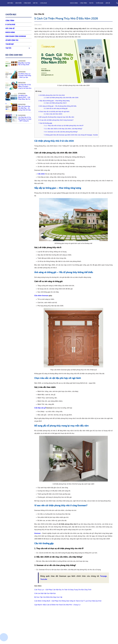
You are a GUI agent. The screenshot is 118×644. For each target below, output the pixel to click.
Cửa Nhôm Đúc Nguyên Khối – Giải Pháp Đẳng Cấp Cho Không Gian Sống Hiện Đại (24, 99)
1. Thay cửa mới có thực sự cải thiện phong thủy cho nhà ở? (64, 125)
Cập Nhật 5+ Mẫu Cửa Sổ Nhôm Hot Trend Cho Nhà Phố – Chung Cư (57, 605)
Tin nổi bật (10, 44)
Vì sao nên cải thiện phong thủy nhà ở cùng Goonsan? (56, 120)
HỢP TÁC (35, 3)
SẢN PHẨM (18, 3)
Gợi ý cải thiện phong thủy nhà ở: (55, 103)
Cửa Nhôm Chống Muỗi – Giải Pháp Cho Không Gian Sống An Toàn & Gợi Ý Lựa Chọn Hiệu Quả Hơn (68, 601)
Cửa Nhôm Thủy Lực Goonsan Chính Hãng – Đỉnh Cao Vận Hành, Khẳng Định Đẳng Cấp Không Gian (25, 77)
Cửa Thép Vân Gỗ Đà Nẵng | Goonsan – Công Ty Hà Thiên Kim (25, 87)
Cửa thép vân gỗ (40, 408)
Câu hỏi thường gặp (45, 123)
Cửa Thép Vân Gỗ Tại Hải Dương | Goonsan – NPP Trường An (25, 119)
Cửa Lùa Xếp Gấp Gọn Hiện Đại (45, 593)
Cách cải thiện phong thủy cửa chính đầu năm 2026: (61, 98)
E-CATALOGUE (10, 24)
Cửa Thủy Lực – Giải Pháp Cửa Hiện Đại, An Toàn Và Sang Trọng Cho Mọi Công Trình (63, 590)
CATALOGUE (43, 3)
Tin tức (91, 3)
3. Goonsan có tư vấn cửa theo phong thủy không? (61, 132)
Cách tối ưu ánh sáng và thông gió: (56, 108)
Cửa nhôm (41, 174)
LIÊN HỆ (108, 3)
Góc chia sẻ (10, 28)
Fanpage (103, 576)
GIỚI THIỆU (10, 3)
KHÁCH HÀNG (74, 3)
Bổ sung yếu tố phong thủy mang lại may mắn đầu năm (56, 117)
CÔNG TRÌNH (83, 3)
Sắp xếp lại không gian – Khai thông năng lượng (54, 101)
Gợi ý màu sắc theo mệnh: (53, 114)
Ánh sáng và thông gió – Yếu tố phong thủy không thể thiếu (58, 106)
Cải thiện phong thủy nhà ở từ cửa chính (52, 95)
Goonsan (37, 533)
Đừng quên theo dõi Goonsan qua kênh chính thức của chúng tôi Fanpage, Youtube (71, 135)
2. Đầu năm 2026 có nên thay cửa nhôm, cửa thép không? (63, 129)
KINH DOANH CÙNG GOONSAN (16, 36)
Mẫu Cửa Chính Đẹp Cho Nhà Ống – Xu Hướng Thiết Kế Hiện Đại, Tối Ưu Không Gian (24, 110)
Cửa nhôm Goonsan (41, 296)
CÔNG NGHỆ (27, 3)
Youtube (44, 579)
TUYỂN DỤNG (100, 3)
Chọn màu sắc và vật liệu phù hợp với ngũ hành (54, 112)
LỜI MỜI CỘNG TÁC (12, 40)
